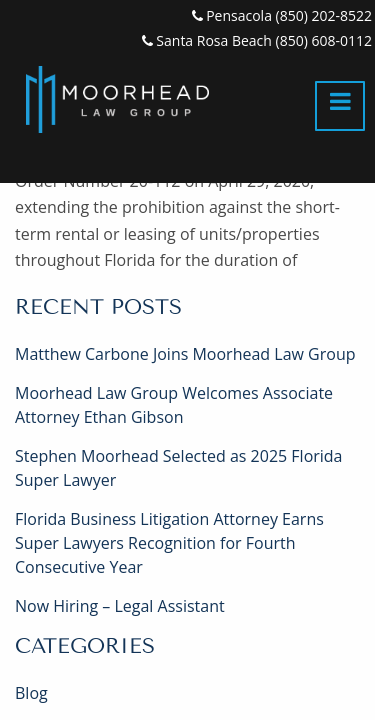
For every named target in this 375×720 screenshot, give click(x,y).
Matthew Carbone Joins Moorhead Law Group (185, 354)
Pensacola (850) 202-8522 (282, 15)
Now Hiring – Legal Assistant (120, 606)
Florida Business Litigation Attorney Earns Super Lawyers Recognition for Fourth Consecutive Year (169, 543)
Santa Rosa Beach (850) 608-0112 (257, 40)
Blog (31, 693)
